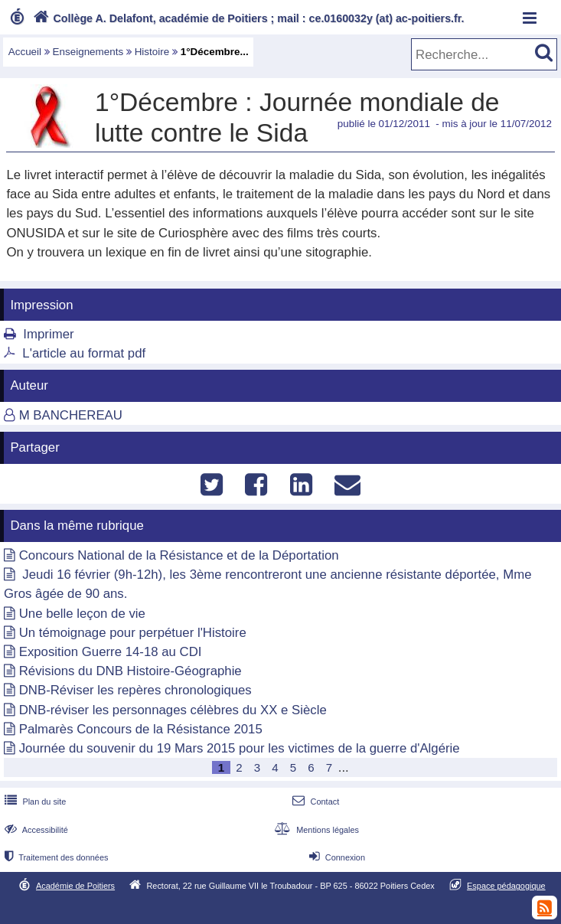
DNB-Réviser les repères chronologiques (135, 690)
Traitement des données (55, 857)
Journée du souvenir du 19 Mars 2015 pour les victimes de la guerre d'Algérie (240, 748)
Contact (314, 802)
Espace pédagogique (506, 886)
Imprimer (48, 334)
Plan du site (34, 802)
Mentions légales (315, 830)
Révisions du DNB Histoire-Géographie (130, 671)
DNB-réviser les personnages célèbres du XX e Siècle (173, 710)
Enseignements (88, 52)
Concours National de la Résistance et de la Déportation (179, 555)
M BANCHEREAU (71, 415)
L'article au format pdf (84, 353)
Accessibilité (35, 830)
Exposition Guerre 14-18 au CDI (111, 652)
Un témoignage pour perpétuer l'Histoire (133, 633)
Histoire (152, 52)
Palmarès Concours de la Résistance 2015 (141, 729)
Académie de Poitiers (75, 886)
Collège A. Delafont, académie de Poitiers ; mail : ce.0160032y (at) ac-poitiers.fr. (247, 18)
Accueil (25, 52)
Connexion (336, 857)
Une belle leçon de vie (82, 614)
